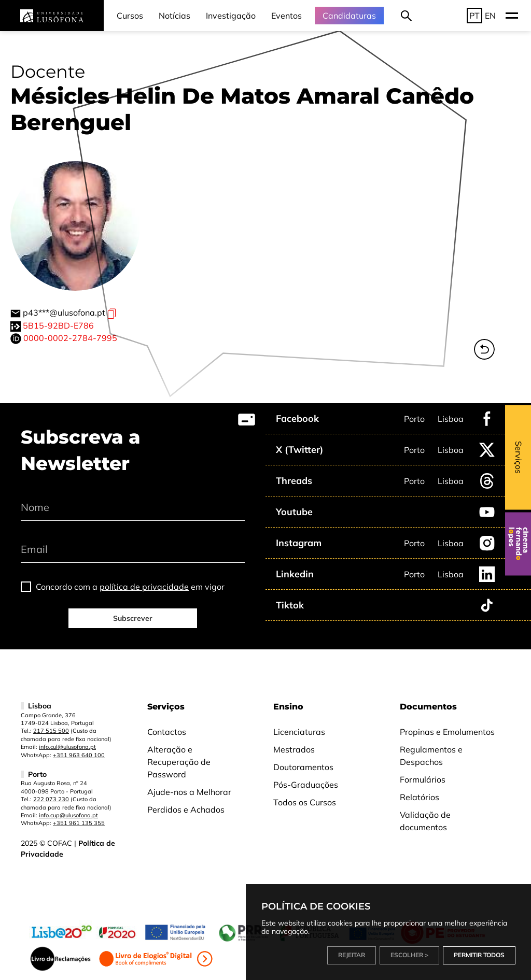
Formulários (423, 779)
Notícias (174, 16)
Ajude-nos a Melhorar (189, 792)
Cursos (130, 16)
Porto (414, 419)
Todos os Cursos (305, 802)
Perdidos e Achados (186, 809)
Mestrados (294, 749)
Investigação (231, 16)
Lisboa (451, 419)
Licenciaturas (299, 732)
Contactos (167, 732)
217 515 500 (51, 731)
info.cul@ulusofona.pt (67, 747)
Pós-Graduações (306, 785)
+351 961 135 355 (79, 823)
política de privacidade (144, 587)
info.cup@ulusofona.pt (68, 815)
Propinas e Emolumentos (447, 732)
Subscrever (133, 618)
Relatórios (420, 797)
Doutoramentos (303, 767)
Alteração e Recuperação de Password (179, 762)
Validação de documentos (425, 821)
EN (490, 16)
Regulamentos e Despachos (431, 756)
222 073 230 (51, 799)
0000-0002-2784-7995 (70, 338)
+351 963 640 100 (79, 755)
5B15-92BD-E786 (58, 325)
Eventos (287, 16)
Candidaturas (349, 16)
